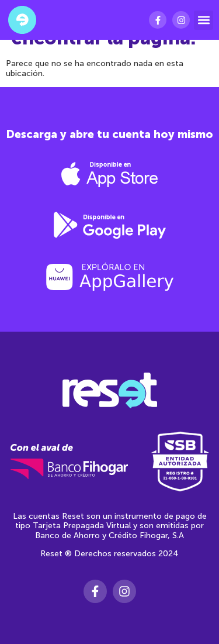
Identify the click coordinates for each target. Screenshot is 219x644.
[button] (204, 20)
